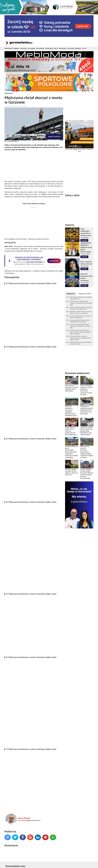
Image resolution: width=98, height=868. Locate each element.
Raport (84, 48)
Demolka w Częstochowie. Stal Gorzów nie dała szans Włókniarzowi (81, 317)
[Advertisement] (34, 166)
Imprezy (70, 225)
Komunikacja (40, 48)
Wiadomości (9, 48)
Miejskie (16, 48)
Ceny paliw (71, 48)
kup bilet (84, 240)
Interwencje (62, 48)
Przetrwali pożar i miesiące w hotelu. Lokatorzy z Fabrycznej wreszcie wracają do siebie (81, 303)
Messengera (30, 262)
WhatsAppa (39, 262)
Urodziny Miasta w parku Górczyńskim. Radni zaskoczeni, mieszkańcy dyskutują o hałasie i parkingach (81, 332)
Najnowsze (71, 294)
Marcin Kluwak (24, 818)
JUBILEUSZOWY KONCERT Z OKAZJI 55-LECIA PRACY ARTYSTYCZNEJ (86, 247)
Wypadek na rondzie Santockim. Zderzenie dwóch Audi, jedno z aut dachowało (81, 312)
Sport (56, 48)
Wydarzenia (49, 48)
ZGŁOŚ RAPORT (54, 261)
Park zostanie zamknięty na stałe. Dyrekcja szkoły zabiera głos (81, 298)
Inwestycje (24, 48)
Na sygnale (32, 48)
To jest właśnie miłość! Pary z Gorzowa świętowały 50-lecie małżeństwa (80, 321)
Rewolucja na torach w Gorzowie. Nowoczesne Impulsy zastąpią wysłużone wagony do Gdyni (80, 338)
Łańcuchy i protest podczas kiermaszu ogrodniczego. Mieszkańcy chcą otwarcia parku (80, 326)
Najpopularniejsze (85, 294)
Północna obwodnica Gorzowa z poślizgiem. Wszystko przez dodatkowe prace (81, 308)
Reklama (78, 48)
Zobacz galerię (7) (54, 137)
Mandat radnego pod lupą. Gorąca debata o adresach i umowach (81, 343)
